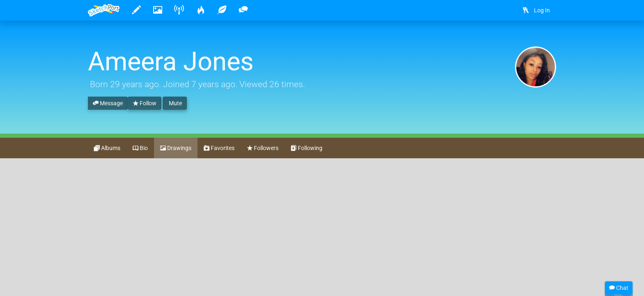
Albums (107, 148)
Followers (263, 148)
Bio (140, 148)
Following (307, 148)
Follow (145, 104)
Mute (175, 103)
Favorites (219, 148)
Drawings (176, 148)
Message (108, 104)
